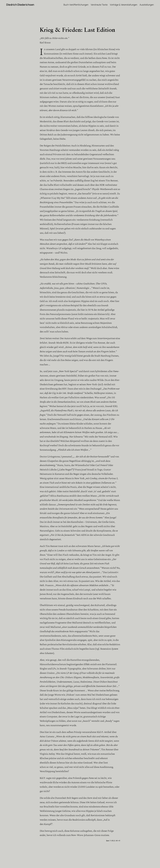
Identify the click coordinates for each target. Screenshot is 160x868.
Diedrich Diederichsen (20, 5)
